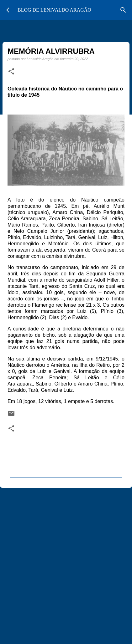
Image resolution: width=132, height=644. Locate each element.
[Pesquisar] (123, 10)
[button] (11, 72)
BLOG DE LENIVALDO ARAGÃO (54, 10)
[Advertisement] (66, 563)
